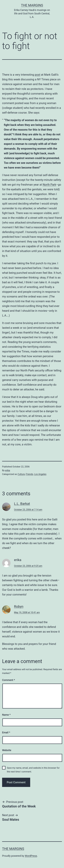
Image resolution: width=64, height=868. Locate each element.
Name (6, 715)
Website (7, 750)
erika (8, 470)
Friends (30, 474)
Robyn (19, 607)
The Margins (32, 5)
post (37, 75)
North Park (49, 185)
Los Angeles (40, 474)
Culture (21, 474)
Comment (8, 680)
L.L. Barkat (22, 504)
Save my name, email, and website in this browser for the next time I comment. (33, 770)
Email (6, 732)
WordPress (31, 856)
